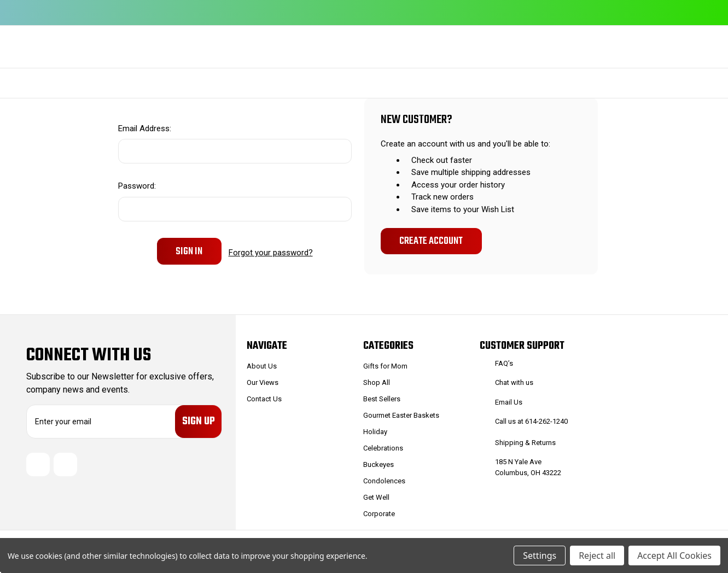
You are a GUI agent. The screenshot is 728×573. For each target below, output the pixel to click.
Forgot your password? (271, 251)
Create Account (431, 241)
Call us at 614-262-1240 (531, 421)
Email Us (509, 402)
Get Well (376, 497)
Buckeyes (378, 464)
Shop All (377, 382)
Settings (540, 556)
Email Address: (145, 128)
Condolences (384, 481)
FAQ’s (504, 363)
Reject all (597, 556)
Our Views (263, 382)
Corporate (379, 514)
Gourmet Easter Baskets (401, 415)
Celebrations (383, 448)
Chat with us (514, 382)
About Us (262, 366)
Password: (137, 186)
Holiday (375, 432)
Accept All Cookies (674, 556)
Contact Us (264, 399)
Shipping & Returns (525, 443)
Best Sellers (382, 399)
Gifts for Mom (385, 366)
